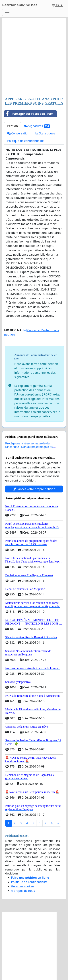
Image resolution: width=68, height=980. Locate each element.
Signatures (37, 126)
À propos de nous (23, 891)
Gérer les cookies (23, 886)
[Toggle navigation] (7, 12)
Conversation (18, 133)
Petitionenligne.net (20, 5)
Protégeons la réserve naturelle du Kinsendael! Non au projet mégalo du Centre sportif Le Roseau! (29, 447)
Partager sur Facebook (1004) (29, 114)
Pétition (13, 126)
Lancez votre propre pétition (34, 489)
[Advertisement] (34, 58)
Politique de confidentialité (25, 141)
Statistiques (45, 133)
